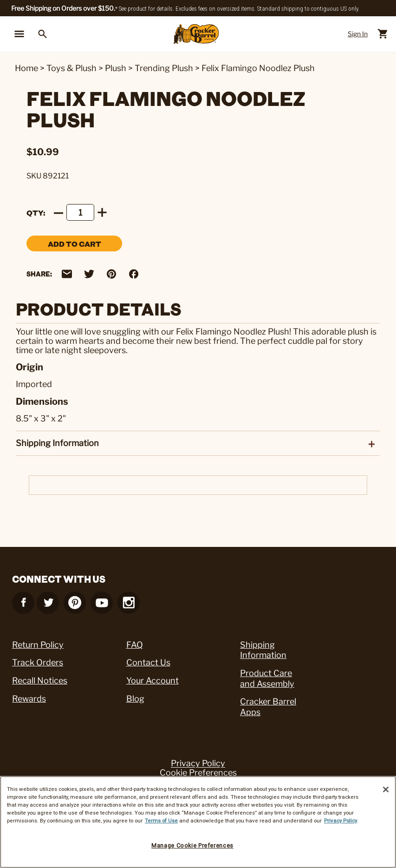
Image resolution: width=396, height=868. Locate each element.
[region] (198, 822)
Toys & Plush (71, 68)
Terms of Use (161, 821)
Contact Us (148, 662)
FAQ (135, 645)
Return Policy (38, 645)
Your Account (153, 681)
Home (26, 68)
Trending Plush (164, 68)
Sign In (358, 34)
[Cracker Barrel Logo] (196, 34)
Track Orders (38, 662)
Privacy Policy (198, 763)
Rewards (29, 699)
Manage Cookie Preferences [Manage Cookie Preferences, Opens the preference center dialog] (192, 845)
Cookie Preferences (198, 773)
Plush (116, 68)
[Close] (386, 789)
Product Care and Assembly (267, 678)
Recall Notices (40, 681)
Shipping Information (263, 650)
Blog (135, 699)
